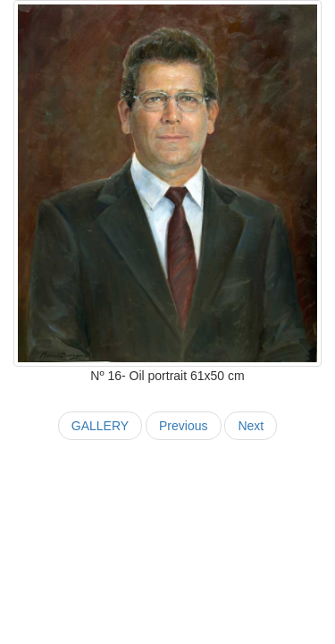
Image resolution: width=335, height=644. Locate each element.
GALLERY (100, 426)
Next (251, 426)
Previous (183, 426)
